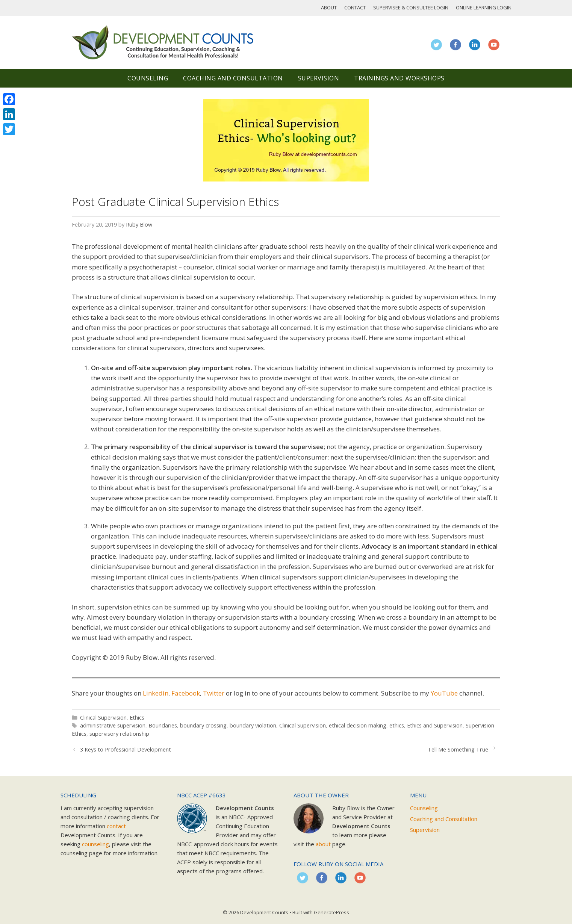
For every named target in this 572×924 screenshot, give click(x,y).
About (329, 8)
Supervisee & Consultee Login (411, 8)
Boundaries (163, 725)
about (323, 844)
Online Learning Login (484, 8)
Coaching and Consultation (233, 78)
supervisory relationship (119, 734)
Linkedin (156, 693)
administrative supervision (113, 725)
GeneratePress (331, 912)
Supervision (319, 78)
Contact (355, 8)
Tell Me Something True (458, 749)
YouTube (444, 693)
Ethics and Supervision (435, 725)
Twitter (214, 693)
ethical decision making (358, 725)
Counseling (148, 78)
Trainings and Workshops (399, 78)
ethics (397, 725)
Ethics (137, 718)
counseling (95, 844)
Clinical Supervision (103, 718)
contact (116, 826)
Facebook (186, 693)
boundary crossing (203, 725)
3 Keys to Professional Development (126, 749)
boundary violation (253, 725)
